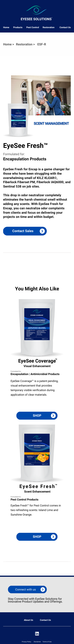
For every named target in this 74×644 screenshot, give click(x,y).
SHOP (37, 416)
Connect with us (25, 589)
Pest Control (33, 27)
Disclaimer (37, 642)
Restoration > (25, 44)
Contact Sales (23, 231)
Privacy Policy (27, 642)
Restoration (49, 27)
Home (6, 27)
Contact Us (65, 27)
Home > (9, 44)
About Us (29, 620)
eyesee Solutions (36, 19)
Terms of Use (47, 642)
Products (18, 27)
